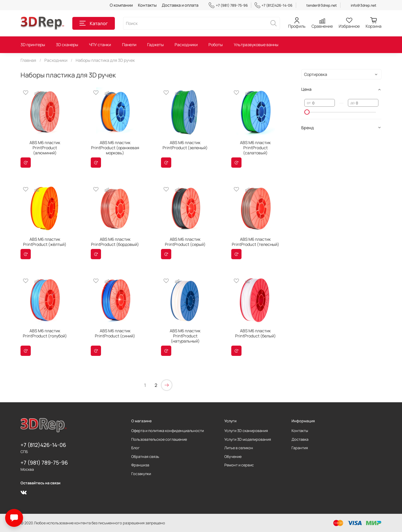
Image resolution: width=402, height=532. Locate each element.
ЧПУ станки (100, 45)
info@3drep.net (364, 5)
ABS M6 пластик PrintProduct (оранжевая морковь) (115, 148)
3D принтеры (33, 45)
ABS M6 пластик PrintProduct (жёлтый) (45, 242)
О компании (121, 5)
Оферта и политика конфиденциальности (168, 431)
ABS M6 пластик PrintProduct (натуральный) (185, 336)
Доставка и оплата (180, 5)
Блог (135, 448)
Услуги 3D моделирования (248, 439)
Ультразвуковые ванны (256, 45)
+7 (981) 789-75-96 (228, 5)
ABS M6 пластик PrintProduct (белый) (255, 333)
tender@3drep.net (322, 5)
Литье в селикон (239, 448)
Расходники (186, 45)
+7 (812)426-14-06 (274, 5)
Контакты (147, 5)
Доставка (300, 439)
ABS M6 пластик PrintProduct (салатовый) (255, 148)
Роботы (216, 45)
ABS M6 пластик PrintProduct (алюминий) (45, 148)
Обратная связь (145, 456)
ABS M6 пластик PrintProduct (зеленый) (185, 145)
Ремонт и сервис (239, 465)
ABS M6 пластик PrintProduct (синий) (115, 333)
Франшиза (140, 465)
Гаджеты (155, 45)
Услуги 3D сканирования (246, 431)
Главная (28, 60)
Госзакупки (141, 474)
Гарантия (300, 448)
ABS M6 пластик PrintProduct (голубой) (45, 333)
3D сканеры (67, 45)
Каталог (94, 23)
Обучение (233, 456)
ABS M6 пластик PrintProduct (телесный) (255, 242)
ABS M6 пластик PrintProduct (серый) (185, 242)
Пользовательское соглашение (159, 439)
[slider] (307, 112)
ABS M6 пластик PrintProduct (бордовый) (115, 242)
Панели (129, 45)
